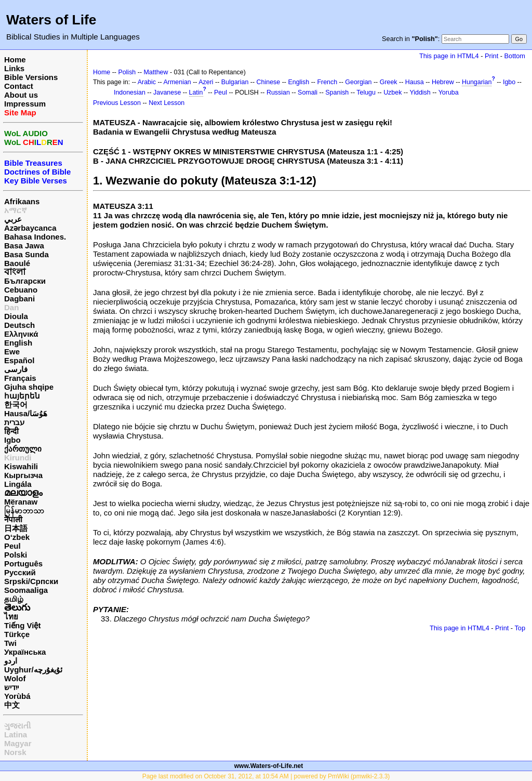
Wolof (15, 678)
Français (20, 378)
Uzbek (393, 92)
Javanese (167, 92)
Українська (25, 652)
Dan (11, 307)
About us (21, 95)
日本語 (16, 528)
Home (15, 59)
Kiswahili (21, 466)
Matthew (156, 72)
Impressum (25, 104)
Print (491, 56)
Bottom (515, 56)
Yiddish (420, 92)
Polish (127, 72)
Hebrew (443, 82)
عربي (13, 219)
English (18, 343)
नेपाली (13, 519)
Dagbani (19, 299)
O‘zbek (17, 537)
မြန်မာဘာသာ (24, 511)
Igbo (12, 440)
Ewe (12, 352)
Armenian (177, 82)
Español (19, 360)
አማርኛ (16, 210)
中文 (12, 705)
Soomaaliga (26, 590)
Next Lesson (167, 103)
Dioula (16, 316)
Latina (16, 734)
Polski (16, 555)
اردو (11, 661)
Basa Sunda (26, 254)
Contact (19, 86)
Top (520, 628)
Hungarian (477, 82)
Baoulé (17, 263)
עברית (14, 422)
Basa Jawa (24, 246)
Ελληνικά (21, 334)
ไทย (11, 617)
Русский (20, 572)
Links (14, 68)
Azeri (206, 82)
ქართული (23, 449)
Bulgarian (235, 82)
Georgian (358, 82)
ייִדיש (11, 687)
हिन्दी (11, 431)
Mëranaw (21, 502)
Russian (278, 92)
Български (25, 281)
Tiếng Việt (22, 625)
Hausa (415, 82)
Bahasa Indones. (35, 237)
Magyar (18, 743)
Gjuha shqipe (29, 387)
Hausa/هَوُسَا (26, 413)
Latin (196, 92)
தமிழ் (14, 599)
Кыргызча (23, 475)
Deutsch (19, 325)
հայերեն (22, 396)
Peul (12, 546)
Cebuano (21, 290)
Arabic (147, 82)
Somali (308, 92)
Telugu (366, 92)
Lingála (18, 484)
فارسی (16, 369)
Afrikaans (22, 201)
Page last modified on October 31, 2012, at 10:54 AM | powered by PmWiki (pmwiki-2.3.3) (266, 776)
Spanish (337, 92)
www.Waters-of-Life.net (269, 766)
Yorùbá (17, 696)
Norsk (15, 752)
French (327, 82)
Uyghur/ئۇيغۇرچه (33, 670)
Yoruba (449, 92)
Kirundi (18, 458)
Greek (389, 82)
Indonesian (130, 92)
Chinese (269, 82)
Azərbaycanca (30, 228)
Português (23, 564)
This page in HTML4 (449, 56)
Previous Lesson (117, 103)
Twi (10, 643)
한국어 (16, 405)
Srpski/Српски (31, 581)
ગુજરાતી (17, 726)
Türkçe (17, 634)
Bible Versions (31, 77)
